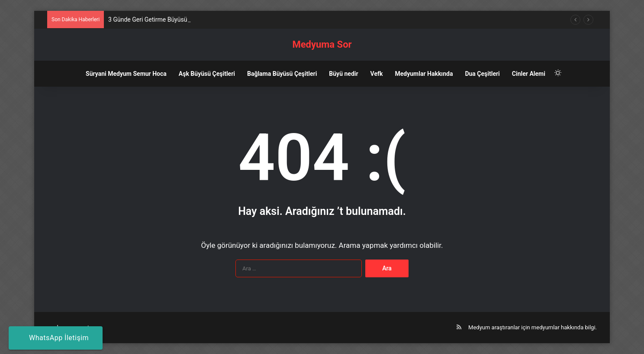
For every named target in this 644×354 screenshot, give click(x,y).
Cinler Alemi (529, 74)
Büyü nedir (343, 74)
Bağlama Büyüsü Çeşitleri (282, 74)
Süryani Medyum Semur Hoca (126, 74)
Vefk (377, 74)
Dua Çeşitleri (482, 74)
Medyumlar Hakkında (424, 74)
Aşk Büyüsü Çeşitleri (207, 74)
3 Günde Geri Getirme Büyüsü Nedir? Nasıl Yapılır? (175, 19)
